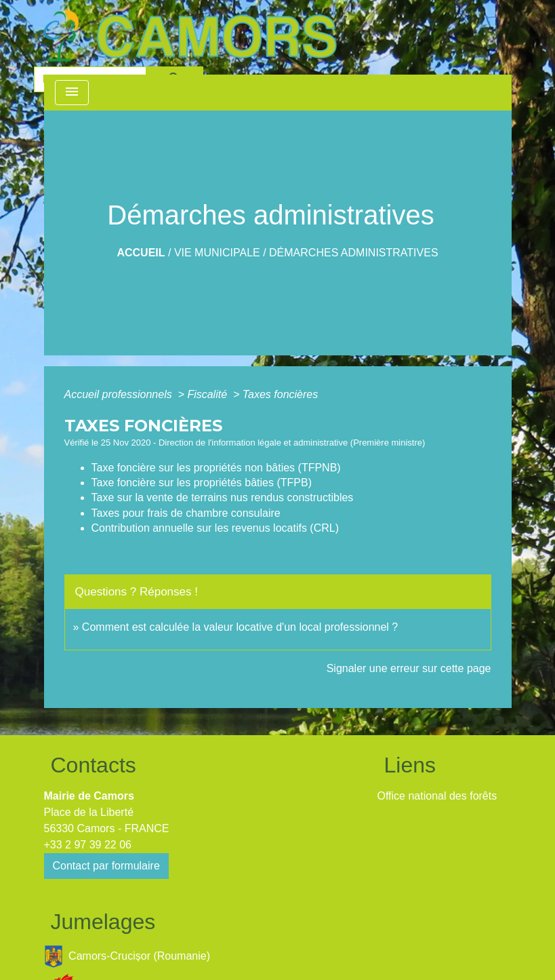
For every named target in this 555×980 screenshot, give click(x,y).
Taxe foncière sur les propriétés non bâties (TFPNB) (216, 468)
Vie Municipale (217, 253)
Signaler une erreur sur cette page (409, 668)
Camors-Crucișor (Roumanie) (127, 957)
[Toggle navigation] (72, 93)
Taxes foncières (280, 394)
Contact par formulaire (106, 866)
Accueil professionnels (120, 394)
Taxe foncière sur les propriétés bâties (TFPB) (202, 483)
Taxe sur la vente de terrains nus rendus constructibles (223, 497)
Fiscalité (208, 394)
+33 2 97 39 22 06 (88, 845)
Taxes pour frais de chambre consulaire (186, 513)
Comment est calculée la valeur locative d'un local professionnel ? (240, 627)
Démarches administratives (354, 253)
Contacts (94, 765)
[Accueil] (190, 36)
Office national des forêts (437, 796)
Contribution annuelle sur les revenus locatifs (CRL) (215, 528)
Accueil (141, 253)
